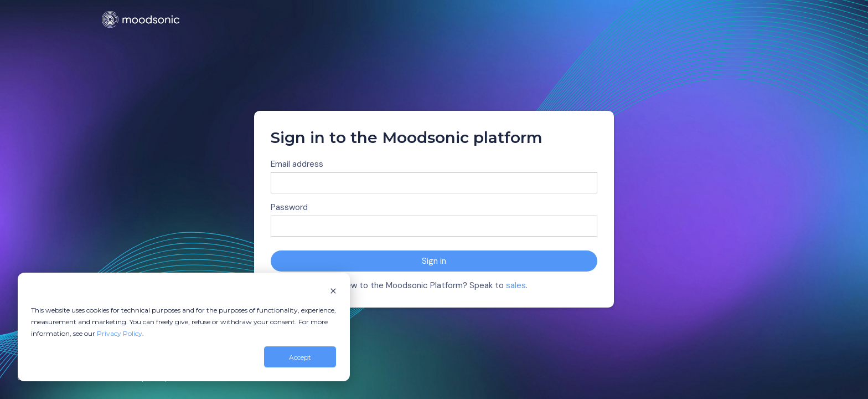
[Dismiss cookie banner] (333, 292)
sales (516, 285)
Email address (297, 164)
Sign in (434, 261)
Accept (300, 357)
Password (289, 207)
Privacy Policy (120, 333)
